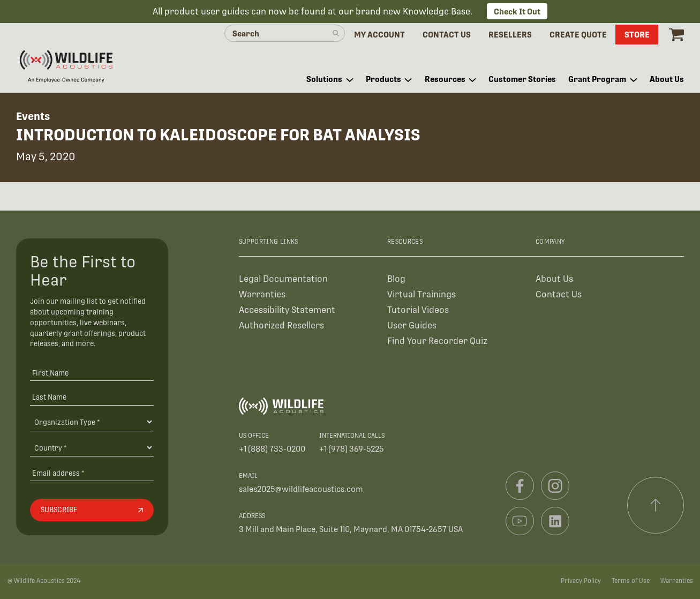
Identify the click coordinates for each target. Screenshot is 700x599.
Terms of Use (631, 581)
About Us (554, 279)
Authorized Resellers (281, 325)
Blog (396, 279)
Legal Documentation (283, 279)
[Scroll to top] (656, 505)
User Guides (412, 325)
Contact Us (559, 294)
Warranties (262, 294)
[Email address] (92, 473)
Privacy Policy (581, 581)
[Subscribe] (92, 510)
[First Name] (92, 373)
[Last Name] (92, 397)
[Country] (92, 447)
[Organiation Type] (92, 422)
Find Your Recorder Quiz (437, 341)
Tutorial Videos (418, 310)
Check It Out (517, 12)
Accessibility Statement (287, 310)
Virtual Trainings (421, 294)
